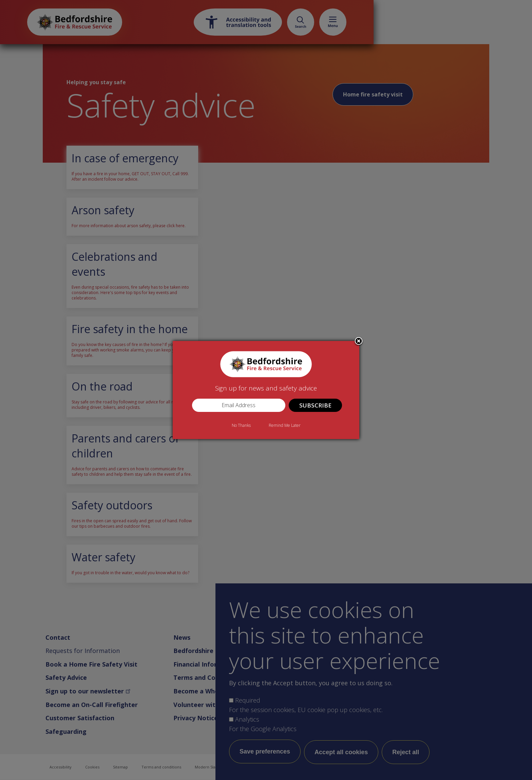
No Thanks (241, 425)
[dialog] (266, 390)
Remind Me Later (285, 425)
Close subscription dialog (359, 342)
